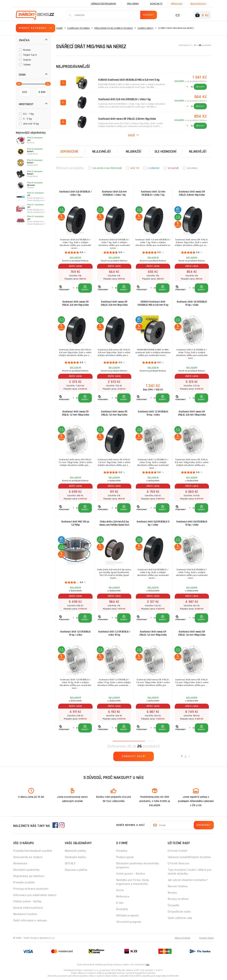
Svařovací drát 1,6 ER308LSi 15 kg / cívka (192, 303)
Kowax (27, 50)
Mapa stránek (183, 938)
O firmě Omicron (179, 863)
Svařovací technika (78, 28)
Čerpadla (174, 905)
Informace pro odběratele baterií (35, 895)
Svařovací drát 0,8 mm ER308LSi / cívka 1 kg (114, 193)
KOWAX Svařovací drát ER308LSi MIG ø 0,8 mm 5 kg (153, 303)
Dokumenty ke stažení (28, 857)
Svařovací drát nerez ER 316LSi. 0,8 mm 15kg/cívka (192, 413)
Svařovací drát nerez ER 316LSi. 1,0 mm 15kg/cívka (153, 633)
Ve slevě (173, 168)
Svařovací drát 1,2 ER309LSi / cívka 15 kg (114, 633)
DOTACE (70, 863)
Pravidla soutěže (24, 882)
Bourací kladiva (178, 886)
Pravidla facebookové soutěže (33, 851)
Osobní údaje (206, 938)
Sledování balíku (75, 857)
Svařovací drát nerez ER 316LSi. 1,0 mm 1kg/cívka (114, 413)
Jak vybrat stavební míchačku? (188, 880)
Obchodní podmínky (26, 870)
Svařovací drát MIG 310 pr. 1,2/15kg (75, 523)
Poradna (122, 851)
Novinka (192, 168)
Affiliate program (127, 915)
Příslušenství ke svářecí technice (114, 28)
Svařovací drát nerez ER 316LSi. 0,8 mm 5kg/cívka (114, 303)
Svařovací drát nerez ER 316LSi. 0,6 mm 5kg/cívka (75, 303)
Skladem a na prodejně (107, 168)
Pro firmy (133, 4)
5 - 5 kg (27, 119)
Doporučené (69, 152)
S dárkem (153, 168)
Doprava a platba (76, 870)
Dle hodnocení (166, 152)
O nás (120, 903)
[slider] (18, 83)
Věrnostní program (103, 4)
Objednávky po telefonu (29, 876)
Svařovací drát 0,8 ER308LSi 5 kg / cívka (153, 523)
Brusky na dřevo (178, 899)
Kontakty (156, 4)
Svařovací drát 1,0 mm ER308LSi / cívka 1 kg (153, 193)
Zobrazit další (134, 756)
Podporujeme (125, 857)
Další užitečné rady (180, 918)
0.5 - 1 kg (29, 114)
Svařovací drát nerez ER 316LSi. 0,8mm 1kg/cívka (192, 193)
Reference (123, 896)
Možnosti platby (75, 851)
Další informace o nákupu (30, 920)
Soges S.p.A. (30, 55)
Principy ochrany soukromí (31, 889)
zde (148, 965)
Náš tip (135, 168)
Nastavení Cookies (25, 914)
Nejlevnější (102, 152)
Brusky (172, 893)
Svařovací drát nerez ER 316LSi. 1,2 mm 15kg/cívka (75, 413)
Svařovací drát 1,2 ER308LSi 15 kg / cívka (153, 413)
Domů (59, 28)
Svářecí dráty (146, 28)
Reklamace (20, 863)
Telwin (27, 65)
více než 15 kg (31, 124)
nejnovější (198, 152)
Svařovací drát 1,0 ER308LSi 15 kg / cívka (75, 633)
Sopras (27, 60)
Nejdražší (134, 152)
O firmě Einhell (178, 851)
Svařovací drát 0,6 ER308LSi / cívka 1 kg (75, 193)
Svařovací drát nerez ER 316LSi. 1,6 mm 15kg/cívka (192, 633)
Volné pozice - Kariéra (131, 874)
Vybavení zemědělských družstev (189, 857)
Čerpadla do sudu (179, 912)
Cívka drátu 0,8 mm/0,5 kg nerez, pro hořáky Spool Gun (114, 523)
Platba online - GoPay (27, 901)
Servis (120, 890)
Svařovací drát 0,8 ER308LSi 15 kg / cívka (192, 523)
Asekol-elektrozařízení (28, 908)
